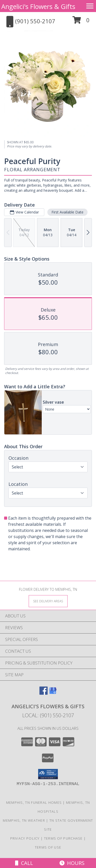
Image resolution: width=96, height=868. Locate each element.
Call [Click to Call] (24, 863)
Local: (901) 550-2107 (48, 715)
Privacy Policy (25, 838)
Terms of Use (48, 847)
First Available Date (67, 212)
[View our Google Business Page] (53, 693)
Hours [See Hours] (72, 863)
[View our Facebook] (44, 693)
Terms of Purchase (63, 838)
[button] (81, 22)
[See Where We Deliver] (48, 601)
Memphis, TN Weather (24, 820)
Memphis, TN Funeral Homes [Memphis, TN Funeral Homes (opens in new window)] (34, 802)
